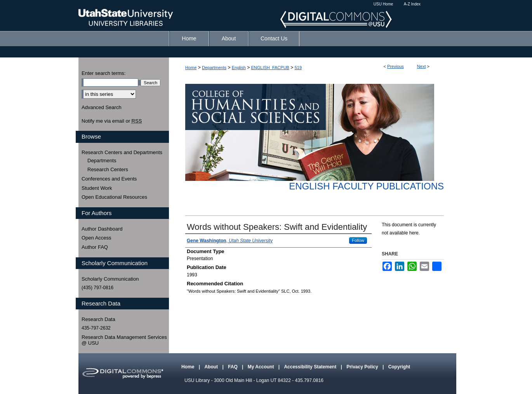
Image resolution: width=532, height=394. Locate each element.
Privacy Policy (363, 367)
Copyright (399, 367)
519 (298, 68)
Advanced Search (102, 107)
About (212, 367)
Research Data (98, 319)
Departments (214, 68)
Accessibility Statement (311, 367)
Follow (358, 240)
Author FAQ (95, 247)
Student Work (97, 188)
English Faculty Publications (366, 186)
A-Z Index (412, 4)
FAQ (233, 367)
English (239, 68)
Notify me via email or (112, 121)
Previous (396, 66)
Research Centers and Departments (122, 152)
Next (422, 66)
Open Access (96, 238)
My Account (262, 367)
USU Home (383, 4)
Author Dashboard (102, 229)
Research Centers (108, 169)
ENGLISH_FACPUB (270, 68)
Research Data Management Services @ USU (124, 340)
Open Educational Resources (114, 197)
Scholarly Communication (110, 279)
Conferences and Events (109, 179)
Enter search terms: (103, 73)
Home (191, 68)
